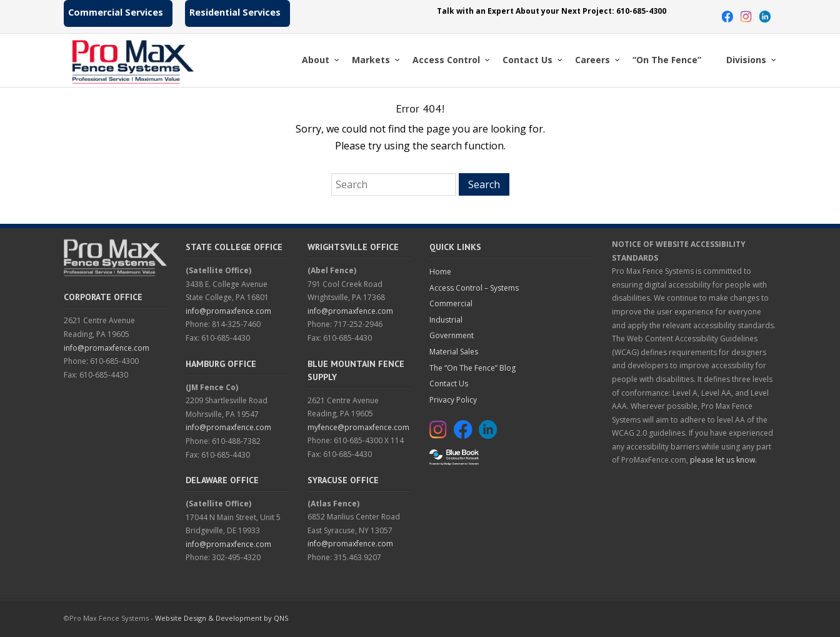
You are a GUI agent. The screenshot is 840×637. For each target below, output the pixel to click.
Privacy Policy (453, 400)
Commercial (451, 303)
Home (440, 272)
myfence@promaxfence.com (358, 427)
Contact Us (449, 384)
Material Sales (454, 352)
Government (452, 335)
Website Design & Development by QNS (222, 618)
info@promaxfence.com (107, 348)
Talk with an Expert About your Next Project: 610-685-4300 (552, 11)
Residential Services (235, 12)
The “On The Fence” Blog (472, 368)
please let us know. (723, 460)
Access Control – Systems (474, 288)
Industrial (446, 320)
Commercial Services (116, 12)
